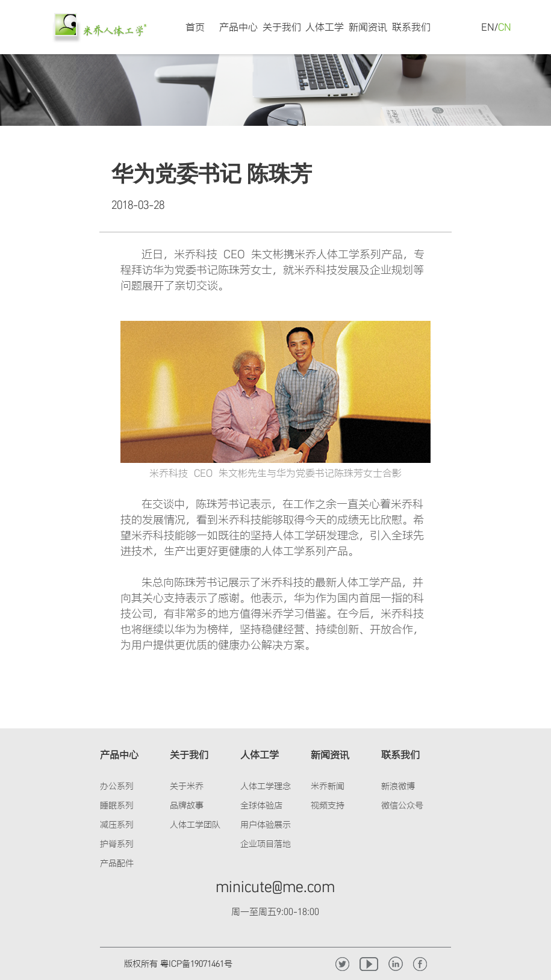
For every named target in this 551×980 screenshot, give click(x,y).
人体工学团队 (195, 824)
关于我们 (282, 27)
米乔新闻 (328, 786)
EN (488, 27)
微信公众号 (402, 805)
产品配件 (117, 863)
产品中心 (238, 27)
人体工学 (325, 27)
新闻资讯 (368, 27)
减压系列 (117, 824)
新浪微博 (398, 786)
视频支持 (328, 805)
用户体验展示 (266, 824)
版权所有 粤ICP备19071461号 (178, 963)
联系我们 (411, 27)
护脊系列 (117, 844)
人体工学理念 (266, 786)
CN (505, 27)
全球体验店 (261, 805)
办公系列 (117, 786)
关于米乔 (187, 786)
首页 (195, 27)
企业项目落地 (266, 844)
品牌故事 (187, 805)
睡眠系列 (117, 805)
